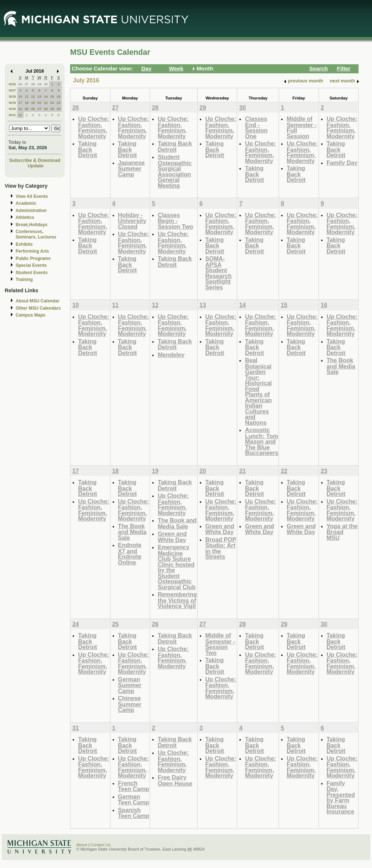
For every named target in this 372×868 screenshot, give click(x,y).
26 (20, 84)
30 (46, 84)
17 (20, 103)
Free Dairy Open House (175, 780)
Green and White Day (172, 537)
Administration (31, 211)
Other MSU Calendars (38, 308)
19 (33, 103)
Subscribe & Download (35, 160)
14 (46, 96)
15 (52, 96)
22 (52, 103)
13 (39, 96)
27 (27, 84)
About (82, 845)
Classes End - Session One (256, 127)
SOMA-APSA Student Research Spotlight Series (219, 273)
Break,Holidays (32, 225)
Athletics (25, 217)
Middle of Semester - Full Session (302, 127)
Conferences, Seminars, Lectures (36, 234)
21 (46, 103)
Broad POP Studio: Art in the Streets (221, 548)
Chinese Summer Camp (130, 704)
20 (39, 103)
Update (36, 166)
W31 (12, 115)
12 (33, 96)
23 (59, 103)
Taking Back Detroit (88, 149)
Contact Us (101, 845)
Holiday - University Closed (132, 221)
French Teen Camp (134, 786)
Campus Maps (31, 315)
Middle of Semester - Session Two (220, 644)
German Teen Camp (134, 800)
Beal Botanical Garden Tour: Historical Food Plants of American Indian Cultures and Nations (258, 391)
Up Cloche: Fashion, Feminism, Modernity (94, 127)
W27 (12, 90)
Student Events (32, 273)
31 (20, 115)
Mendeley (171, 355)
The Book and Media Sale (341, 366)
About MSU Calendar (37, 301)
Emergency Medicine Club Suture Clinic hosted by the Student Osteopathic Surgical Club (177, 567)
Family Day (342, 163)
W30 (12, 109)
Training (24, 280)
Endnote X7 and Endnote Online (130, 554)
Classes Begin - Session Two (175, 221)
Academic (26, 203)
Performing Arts (32, 251)
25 (27, 109)
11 (27, 96)
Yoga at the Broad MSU (342, 532)
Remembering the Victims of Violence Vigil (177, 600)
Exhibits (24, 244)
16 (59, 96)
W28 (12, 96)
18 (27, 103)
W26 (12, 84)
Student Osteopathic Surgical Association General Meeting (175, 171)
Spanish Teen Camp (134, 813)
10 (20, 96)
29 (39, 84)
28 (33, 84)
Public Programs (33, 258)
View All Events (32, 196)
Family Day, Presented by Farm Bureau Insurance (341, 797)
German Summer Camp (130, 685)
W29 (12, 103)
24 (20, 109)
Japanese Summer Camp (132, 168)
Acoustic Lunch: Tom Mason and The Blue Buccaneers (262, 441)
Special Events (31, 265)
